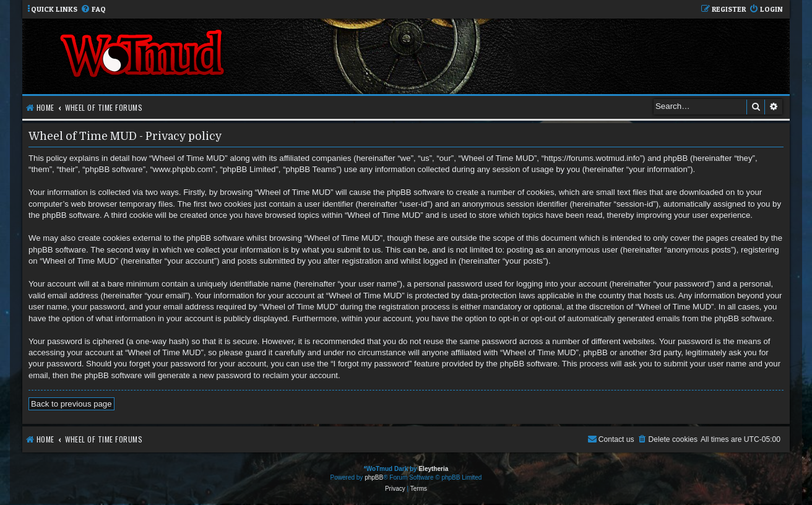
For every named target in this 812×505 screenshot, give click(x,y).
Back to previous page (71, 404)
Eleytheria (433, 469)
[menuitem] (93, 10)
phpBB (374, 477)
